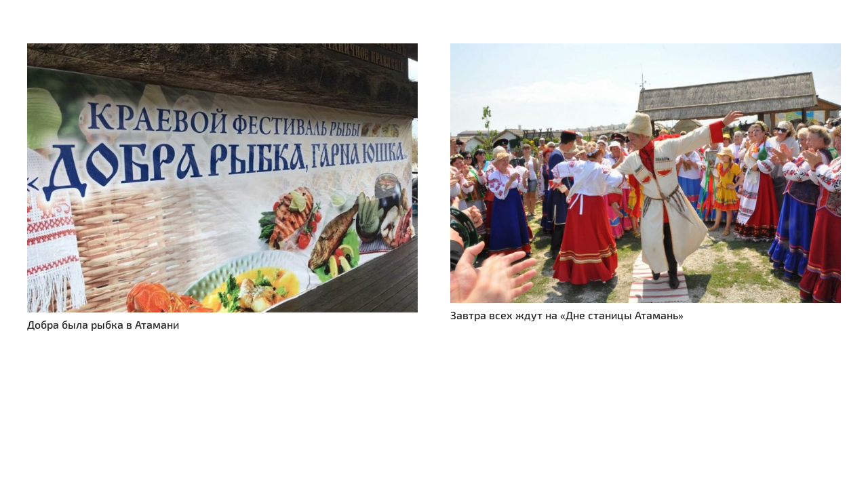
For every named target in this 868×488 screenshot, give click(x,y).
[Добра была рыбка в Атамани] (222, 51)
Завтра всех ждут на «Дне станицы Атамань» (567, 315)
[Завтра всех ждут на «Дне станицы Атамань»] (646, 51)
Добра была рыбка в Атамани (103, 324)
